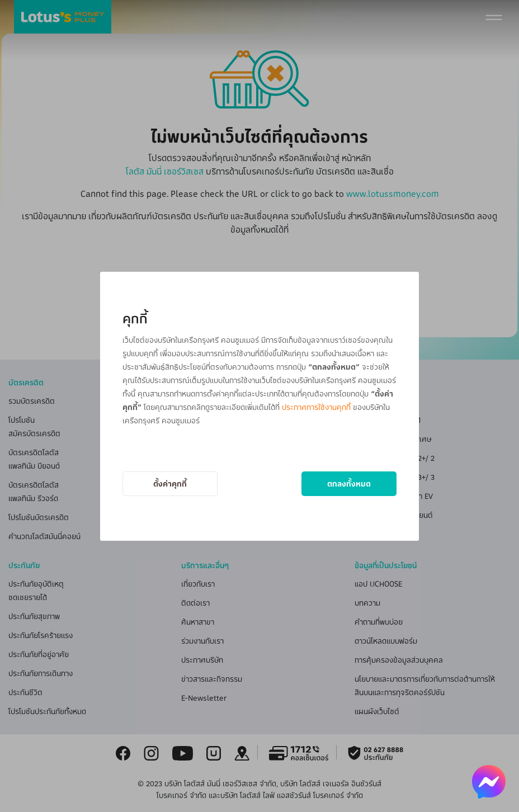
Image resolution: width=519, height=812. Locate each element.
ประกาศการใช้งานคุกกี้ (316, 407)
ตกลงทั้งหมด (349, 483)
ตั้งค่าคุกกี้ (170, 483)
